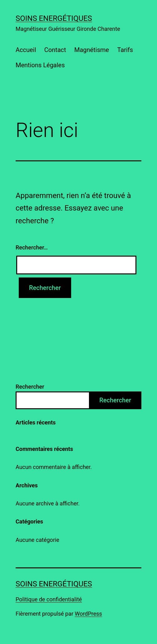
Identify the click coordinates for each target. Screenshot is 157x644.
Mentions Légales (40, 65)
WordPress (88, 614)
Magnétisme (92, 50)
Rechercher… (32, 247)
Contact (55, 50)
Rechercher (30, 387)
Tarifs (125, 50)
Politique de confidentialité (49, 599)
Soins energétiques (54, 18)
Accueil (26, 50)
